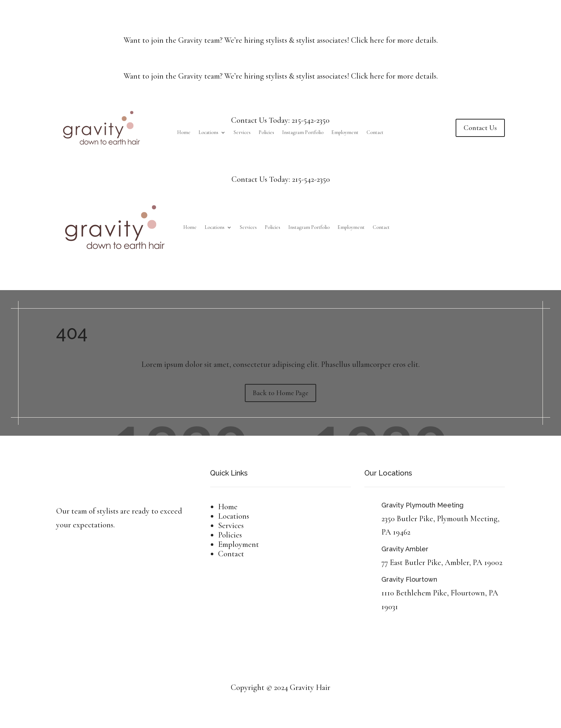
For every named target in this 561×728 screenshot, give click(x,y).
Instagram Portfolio (303, 133)
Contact (375, 133)
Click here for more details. (394, 40)
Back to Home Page (280, 393)
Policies (266, 133)
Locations (208, 133)
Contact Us (480, 128)
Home (184, 133)
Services (242, 133)
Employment (345, 133)
